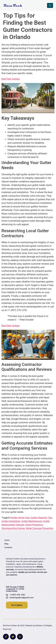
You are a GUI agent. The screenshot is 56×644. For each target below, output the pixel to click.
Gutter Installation (11, 521)
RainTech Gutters (11, 79)
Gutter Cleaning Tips (41, 518)
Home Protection (34, 525)
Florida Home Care (20, 518)
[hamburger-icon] (50, 5)
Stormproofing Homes (13, 528)
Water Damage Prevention (40, 528)
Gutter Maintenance (32, 521)
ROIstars (39, 625)
